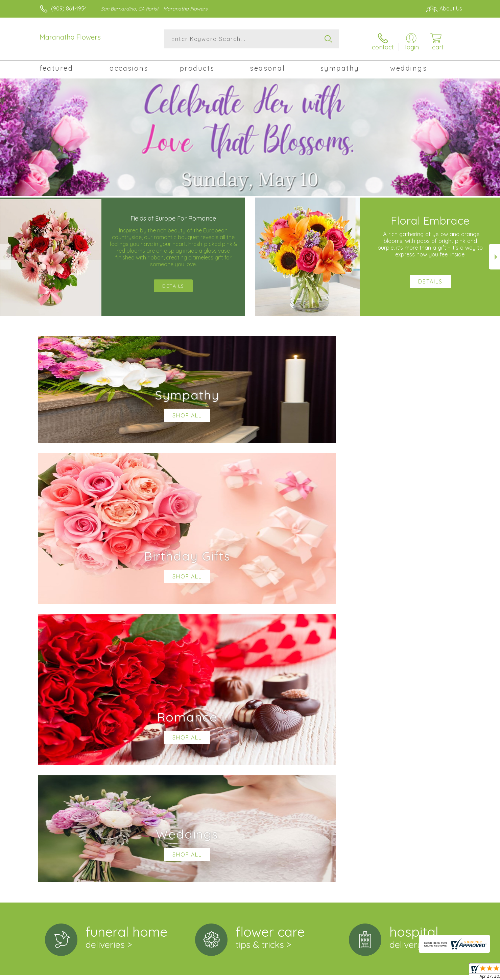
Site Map (444, 973)
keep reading (285, 721)
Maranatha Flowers (70, 37)
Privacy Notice (354, 973)
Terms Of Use (314, 973)
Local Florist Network (402, 973)
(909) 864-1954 (69, 8)
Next (494, 253)
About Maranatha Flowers (76, 707)
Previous (6, 253)
